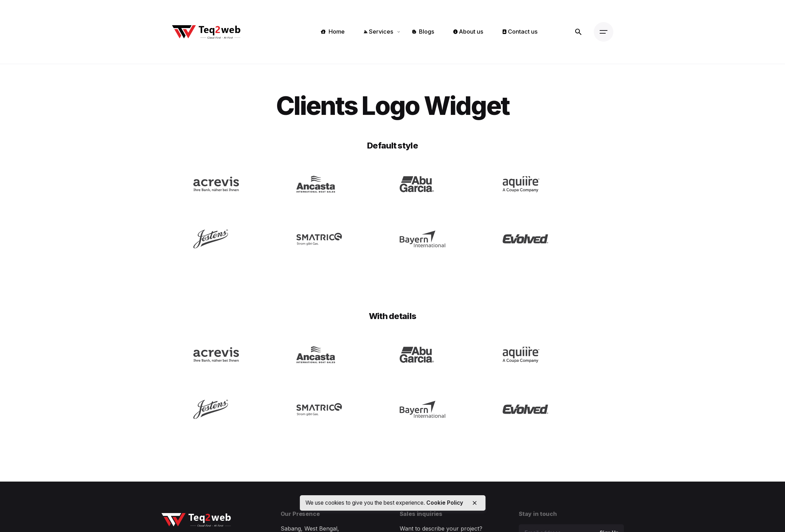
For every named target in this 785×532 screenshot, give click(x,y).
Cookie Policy (445, 503)
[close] (475, 503)
